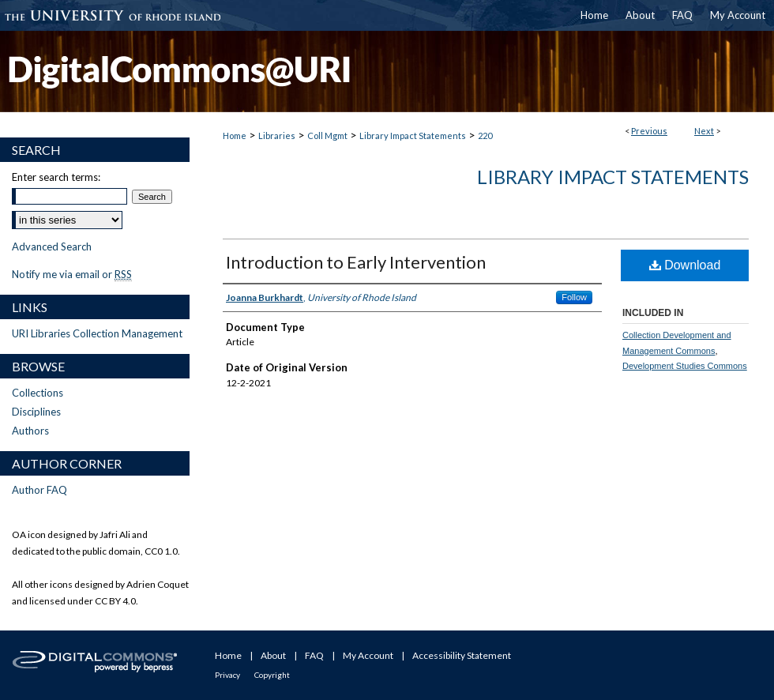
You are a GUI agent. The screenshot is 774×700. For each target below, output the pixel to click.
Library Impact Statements (413, 135)
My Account (368, 655)
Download (685, 265)
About (273, 655)
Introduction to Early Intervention (356, 262)
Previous (649, 131)
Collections (38, 393)
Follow (574, 297)
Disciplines (36, 412)
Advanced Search (52, 247)
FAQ (314, 655)
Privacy (227, 675)
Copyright (272, 675)
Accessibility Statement (462, 655)
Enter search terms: (56, 177)
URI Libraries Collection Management (97, 333)
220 (485, 135)
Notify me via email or (72, 274)
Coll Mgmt (327, 135)
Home (235, 135)
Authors (30, 431)
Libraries (277, 135)
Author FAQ (39, 490)
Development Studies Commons (685, 366)
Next (704, 131)
